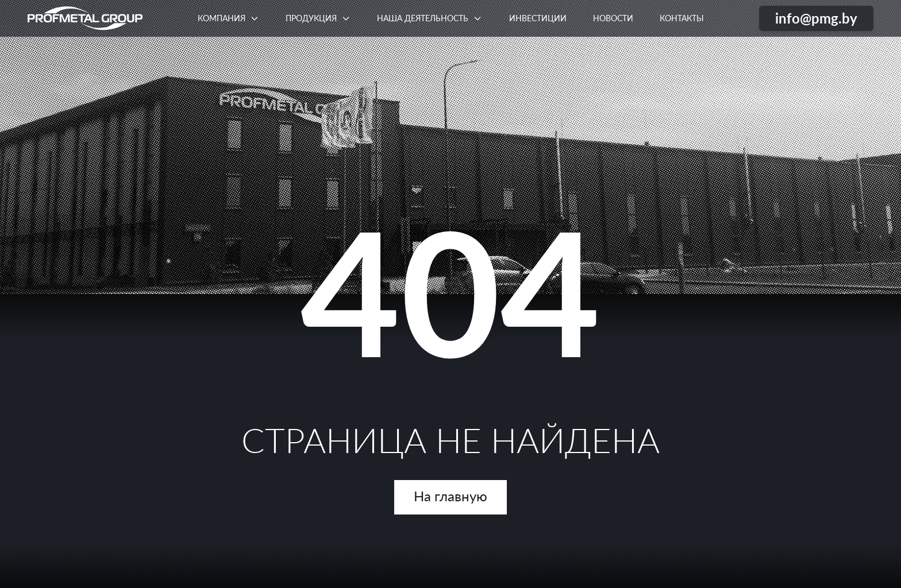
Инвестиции (538, 18)
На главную (450, 496)
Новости (613, 18)
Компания (222, 18)
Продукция (311, 18)
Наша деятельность (423, 18)
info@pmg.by (816, 18)
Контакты (682, 18)
